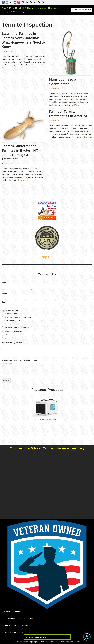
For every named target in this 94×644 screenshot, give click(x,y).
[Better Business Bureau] (31, 2)
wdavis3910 (8, 51)
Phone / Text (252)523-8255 (82, 10)
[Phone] (29, 297)
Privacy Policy (7, 363)
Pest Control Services (12, 321)
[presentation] (17, 375)
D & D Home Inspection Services (68, 642)
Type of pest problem (10, 311)
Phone (4, 293)
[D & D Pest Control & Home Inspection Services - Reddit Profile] (39, 2)
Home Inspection (11, 314)
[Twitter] (7, 2)
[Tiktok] (11, 2)
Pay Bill (47, 257)
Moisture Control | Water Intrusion (17, 327)
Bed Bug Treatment (12, 324)
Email (4, 302)
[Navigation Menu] (67, 10)
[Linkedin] (23, 2)
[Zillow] (43, 2)
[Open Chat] (87, 637)
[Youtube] (15, 2)
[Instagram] (19, 2)
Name (4, 283)
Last (31, 289)
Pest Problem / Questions (12, 343)
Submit (6, 381)
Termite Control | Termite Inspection (18, 317)
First (3, 289)
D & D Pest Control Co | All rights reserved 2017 (32, 642)
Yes (6, 335)
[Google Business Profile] (35, 2)
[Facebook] (3, 2)
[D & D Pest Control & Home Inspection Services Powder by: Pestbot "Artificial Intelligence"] (30, 10)
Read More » (76, 105)
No (5, 338)
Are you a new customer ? (12, 332)
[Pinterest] (27, 2)
